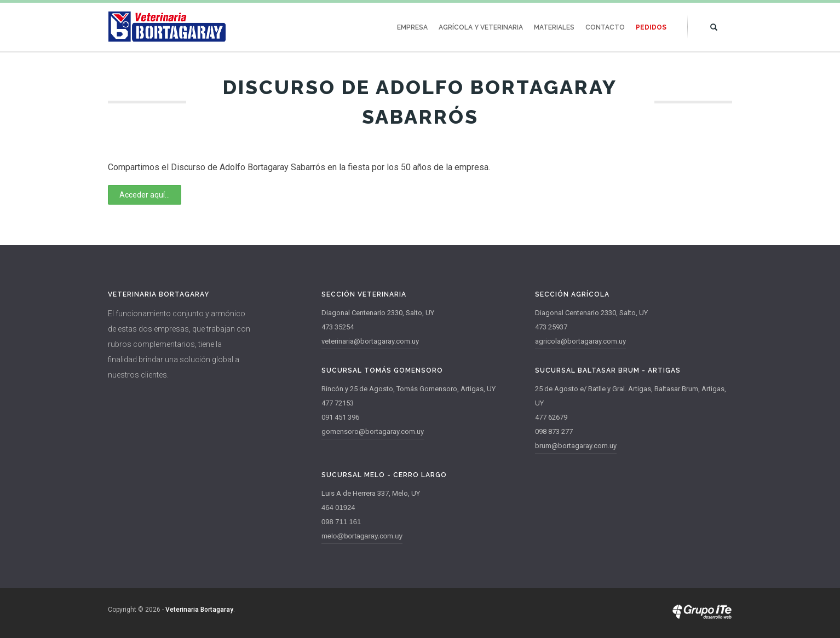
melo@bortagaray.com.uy (362, 536)
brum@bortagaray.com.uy (576, 446)
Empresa (412, 27)
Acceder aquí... (145, 195)
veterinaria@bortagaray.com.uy (370, 341)
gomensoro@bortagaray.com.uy (373, 431)
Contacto (605, 27)
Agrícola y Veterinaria (481, 27)
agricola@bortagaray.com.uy (580, 341)
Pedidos (651, 27)
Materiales (554, 27)
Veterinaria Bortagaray (199, 610)
